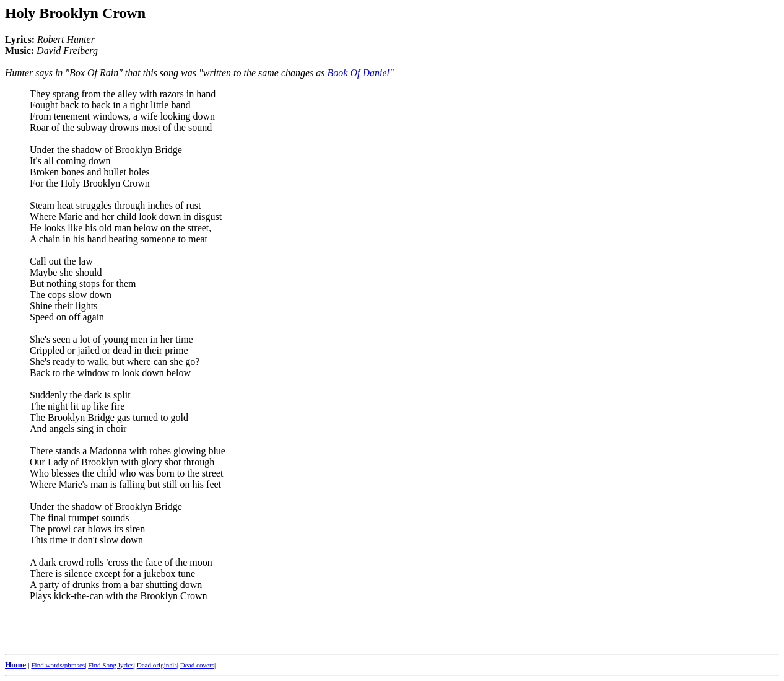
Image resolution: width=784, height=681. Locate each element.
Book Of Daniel (359, 73)
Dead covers (197, 665)
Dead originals (157, 665)
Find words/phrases (58, 665)
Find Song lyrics (111, 665)
